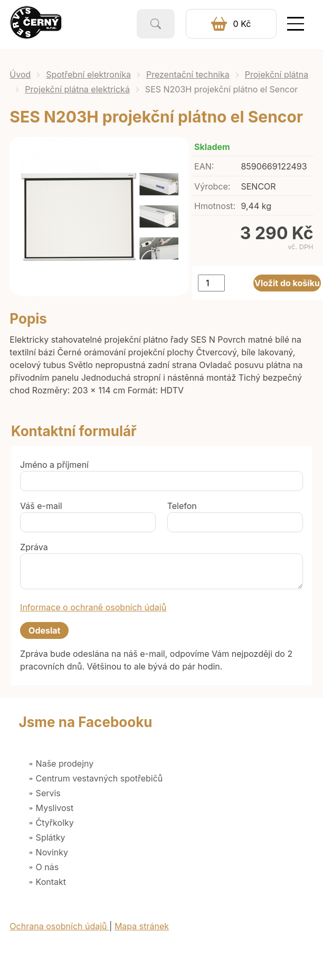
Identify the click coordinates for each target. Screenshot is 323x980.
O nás (47, 867)
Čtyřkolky (55, 823)
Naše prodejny (65, 764)
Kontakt (51, 882)
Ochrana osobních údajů (59, 926)
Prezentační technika (188, 74)
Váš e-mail (41, 506)
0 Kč (242, 24)
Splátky (51, 837)
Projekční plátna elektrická (77, 89)
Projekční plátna (277, 74)
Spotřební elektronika (88, 74)
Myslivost (55, 808)
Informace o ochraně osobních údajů (93, 607)
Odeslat (44, 630)
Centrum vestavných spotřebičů (99, 778)
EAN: (204, 166)
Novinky (52, 852)
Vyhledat (156, 24)
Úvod (20, 74)
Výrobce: (212, 186)
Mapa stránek (142, 926)
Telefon (182, 506)
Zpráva (34, 547)
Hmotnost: (215, 206)
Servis (48, 793)
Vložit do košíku (287, 283)
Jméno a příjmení (54, 465)
